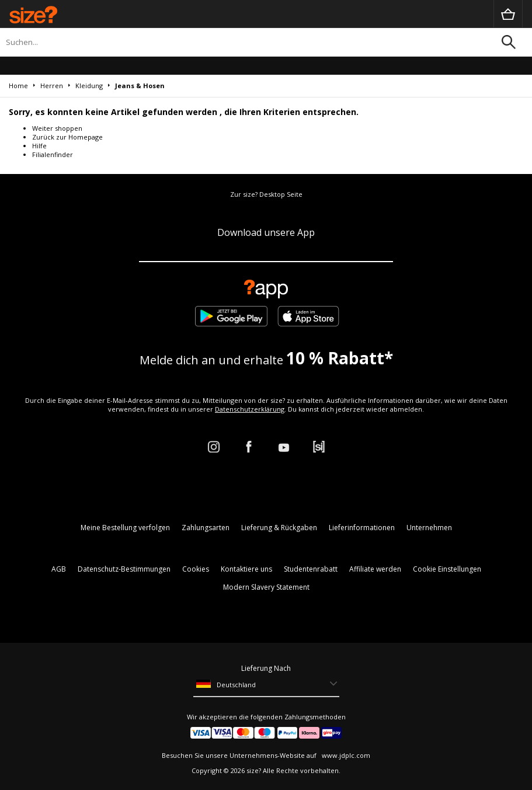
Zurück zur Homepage (67, 137)
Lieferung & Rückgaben (279, 528)
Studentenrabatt (311, 569)
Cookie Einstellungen (447, 569)
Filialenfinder (53, 154)
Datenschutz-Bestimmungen (124, 569)
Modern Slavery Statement (266, 587)
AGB (59, 569)
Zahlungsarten (206, 528)
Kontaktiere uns (246, 569)
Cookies (196, 569)
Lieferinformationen (362, 528)
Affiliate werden (375, 569)
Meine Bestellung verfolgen (125, 528)
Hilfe (39, 146)
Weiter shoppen (57, 128)
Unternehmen (429, 528)
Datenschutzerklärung (250, 409)
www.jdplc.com (345, 755)
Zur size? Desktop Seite (266, 194)
